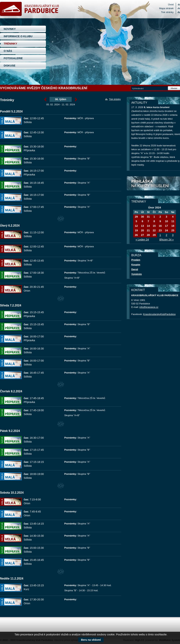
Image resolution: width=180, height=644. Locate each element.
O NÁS (8, 51)
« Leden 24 (142, 240)
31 (148, 217)
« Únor (45, 99)
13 (142, 226)
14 (148, 226)
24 (166, 230)
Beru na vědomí (91, 640)
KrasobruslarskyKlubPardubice (159, 314)
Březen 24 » (167, 240)
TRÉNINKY (10, 44)
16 (160, 226)
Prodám (136, 260)
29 (136, 217)
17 (166, 226)
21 (148, 230)
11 (173, 221)
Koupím (136, 265)
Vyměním (137, 274)
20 (142, 230)
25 (173, 230)
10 (166, 221)
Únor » (76, 99)
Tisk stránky (167, 12)
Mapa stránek (166, 8)
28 (148, 235)
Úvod (171, 4)
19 (136, 230)
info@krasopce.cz (149, 307)
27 (142, 235)
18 (173, 226)
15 (154, 226)
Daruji (135, 269)
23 (160, 230)
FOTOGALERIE (13, 58)
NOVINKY (10, 29)
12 (136, 226)
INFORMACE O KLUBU (18, 36)
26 (136, 235)
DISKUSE (10, 66)
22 (154, 230)
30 (142, 217)
